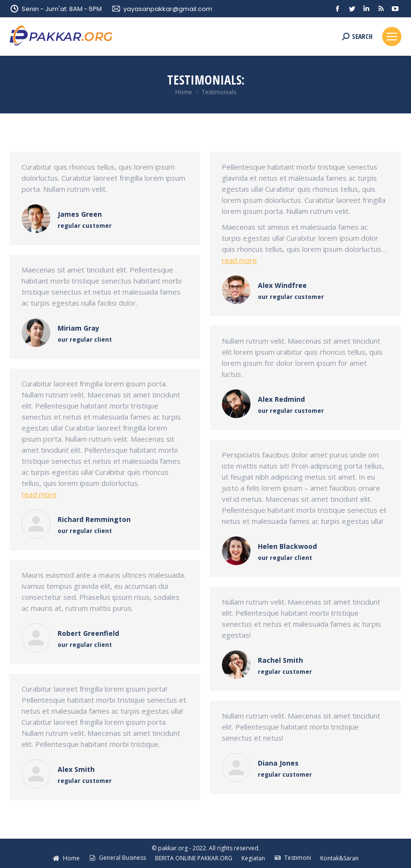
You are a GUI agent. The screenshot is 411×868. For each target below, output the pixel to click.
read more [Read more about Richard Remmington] (39, 494)
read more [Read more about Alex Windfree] (239, 260)
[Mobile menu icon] (392, 37)
